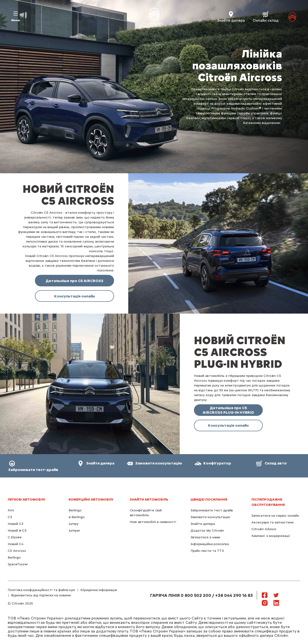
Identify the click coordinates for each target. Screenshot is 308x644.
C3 (10, 517)
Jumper (74, 531)
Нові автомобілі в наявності (153, 522)
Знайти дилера (203, 524)
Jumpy (74, 524)
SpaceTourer (18, 564)
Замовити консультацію (210, 517)
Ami (11, 510)
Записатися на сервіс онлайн (275, 516)
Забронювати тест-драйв (212, 510)
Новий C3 (16, 524)
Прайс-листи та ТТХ (207, 551)
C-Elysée (15, 537)
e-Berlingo (77, 517)
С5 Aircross (17, 551)
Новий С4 (16, 544)
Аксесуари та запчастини (273, 522)
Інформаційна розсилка (210, 544)
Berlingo (14, 557)
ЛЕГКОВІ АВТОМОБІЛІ (26, 499)
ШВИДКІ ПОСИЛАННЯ (209, 499)
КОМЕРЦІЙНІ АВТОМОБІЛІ (91, 499)
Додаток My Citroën (207, 531)
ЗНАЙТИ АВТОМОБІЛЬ (149, 499)
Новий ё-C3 (17, 531)
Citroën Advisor (264, 529)
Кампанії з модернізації (271, 536)
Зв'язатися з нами (205, 537)
